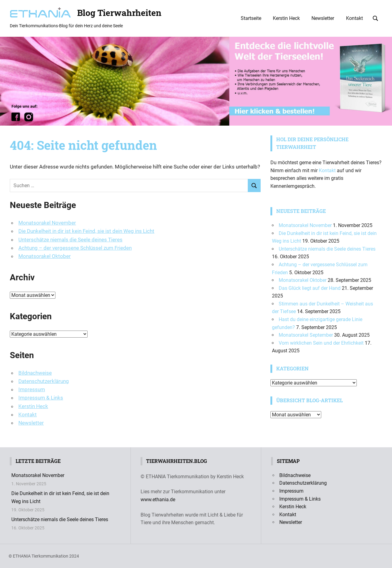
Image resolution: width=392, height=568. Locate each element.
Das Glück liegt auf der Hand (310, 288)
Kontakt (354, 18)
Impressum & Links (41, 398)
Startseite (251, 18)
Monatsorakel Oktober (45, 256)
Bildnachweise (35, 373)
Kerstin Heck (286, 18)
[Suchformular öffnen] (375, 18)
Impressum (32, 389)
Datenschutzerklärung (44, 381)
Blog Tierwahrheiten (119, 13)
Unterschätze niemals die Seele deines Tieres (70, 240)
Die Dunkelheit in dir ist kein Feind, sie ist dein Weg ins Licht (86, 231)
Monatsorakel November (47, 223)
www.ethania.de (158, 500)
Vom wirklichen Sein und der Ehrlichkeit (321, 343)
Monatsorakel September (306, 335)
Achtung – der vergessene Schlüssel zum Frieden (75, 248)
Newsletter (323, 18)
